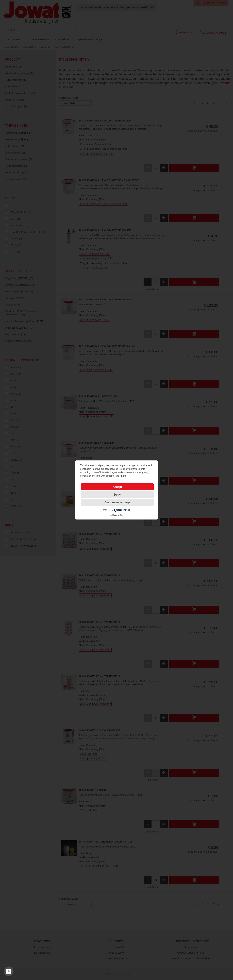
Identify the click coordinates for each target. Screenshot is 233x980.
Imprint (110, 515)
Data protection (120, 515)
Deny (117, 495)
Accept (117, 487)
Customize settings (117, 502)
